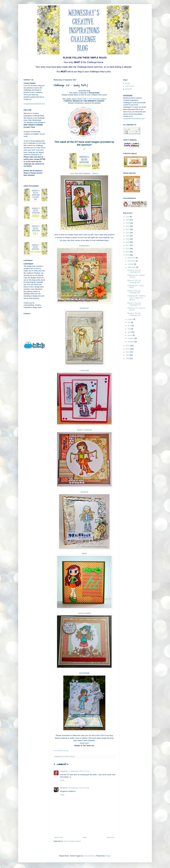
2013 (128, 346)
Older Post (110, 837)
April (130, 332)
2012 (128, 349)
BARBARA (84, 308)
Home (85, 837)
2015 (128, 252)
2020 (128, 236)
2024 (128, 223)
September (132, 267)
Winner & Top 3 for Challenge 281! (134, 281)
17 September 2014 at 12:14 (79, 771)
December (132, 258)
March (130, 335)
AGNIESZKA (84, 246)
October (131, 264)
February (131, 338)
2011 (128, 352)
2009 (128, 358)
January (131, 342)
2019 (128, 239)
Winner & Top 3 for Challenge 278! (134, 314)
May (129, 329)
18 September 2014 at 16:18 (79, 788)
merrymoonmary (89, 856)
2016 (128, 249)
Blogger (108, 856)
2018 (128, 242)
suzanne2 (64, 771)
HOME (128, 84)
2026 (128, 217)
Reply (62, 780)
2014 (128, 255)
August (131, 319)
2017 (128, 245)
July (129, 322)
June (130, 326)
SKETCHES (130, 86)
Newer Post (59, 837)
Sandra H (64, 788)
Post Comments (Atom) (72, 841)
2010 (128, 355)
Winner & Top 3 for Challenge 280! (134, 292)
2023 (128, 226)
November (132, 261)
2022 (128, 229)
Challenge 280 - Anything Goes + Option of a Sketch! (136, 298)
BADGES (129, 89)
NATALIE (84, 492)
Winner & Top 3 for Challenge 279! (134, 304)
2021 (128, 233)
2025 (128, 220)
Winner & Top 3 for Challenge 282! (134, 271)
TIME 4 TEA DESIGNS (91, 99)
